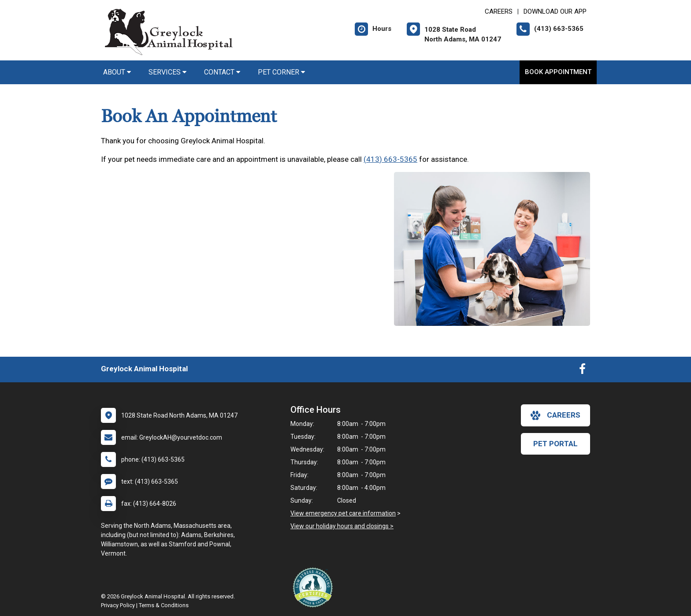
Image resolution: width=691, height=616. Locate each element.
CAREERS (499, 11)
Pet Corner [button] (281, 72)
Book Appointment (558, 72)
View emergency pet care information (343, 513)
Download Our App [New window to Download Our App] (555, 11)
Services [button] (167, 72)
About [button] (117, 72)
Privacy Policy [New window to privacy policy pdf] (118, 605)
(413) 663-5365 (390, 159)
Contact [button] (222, 72)
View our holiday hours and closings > (342, 526)
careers (555, 415)
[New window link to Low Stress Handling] (315, 587)
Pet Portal (555, 444)
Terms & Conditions (164, 605)
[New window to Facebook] (582, 371)
